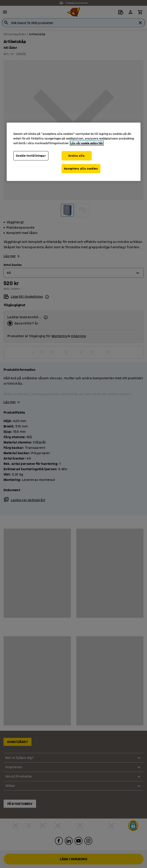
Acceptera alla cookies (81, 169)
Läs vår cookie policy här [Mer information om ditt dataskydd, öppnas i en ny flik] (87, 143)
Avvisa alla (77, 156)
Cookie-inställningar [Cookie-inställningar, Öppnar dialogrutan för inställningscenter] (31, 156)
